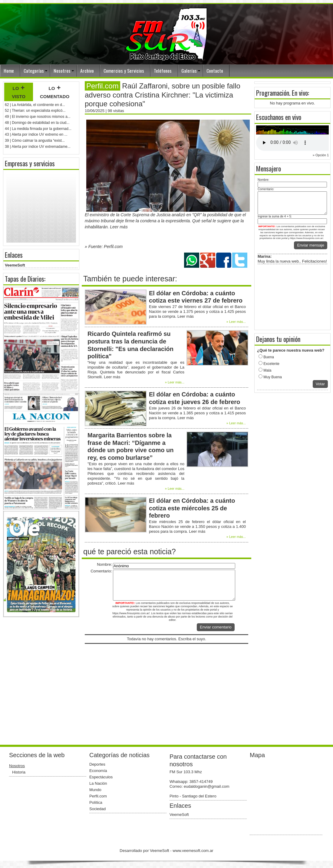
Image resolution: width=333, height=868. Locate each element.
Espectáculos (101, 777)
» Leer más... (236, 322)
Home (9, 71)
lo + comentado (55, 92)
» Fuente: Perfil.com (104, 247)
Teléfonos (163, 71)
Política (96, 802)
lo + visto (19, 92)
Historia (19, 772)
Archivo (87, 71)
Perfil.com (98, 796)
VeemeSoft (15, 265)
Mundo (95, 790)
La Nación (98, 783)
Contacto (215, 71)
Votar (320, 384)
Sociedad (97, 809)
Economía (98, 771)
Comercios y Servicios (124, 71)
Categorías (34, 71)
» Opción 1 (321, 155)
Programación (273, 93)
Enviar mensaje (311, 245)
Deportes (97, 764)
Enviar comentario (216, 627)
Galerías (189, 71)
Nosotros (62, 71)
